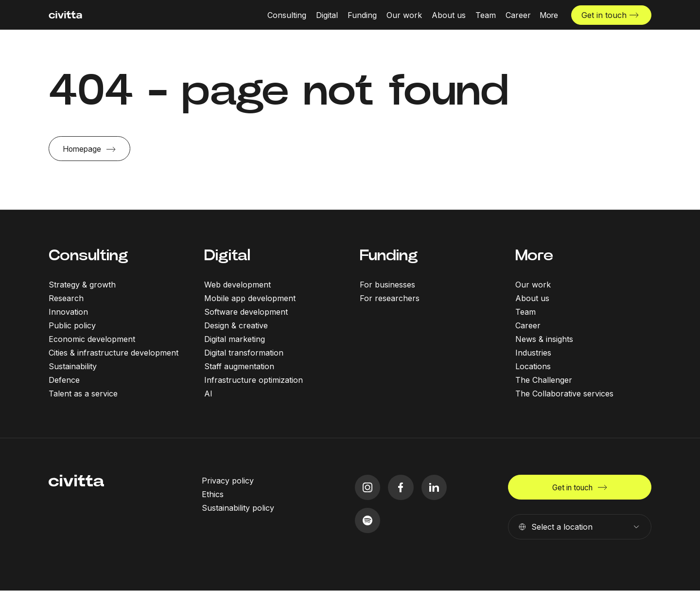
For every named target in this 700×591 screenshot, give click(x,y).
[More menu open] (549, 15)
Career (528, 325)
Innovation (68, 312)
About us (532, 298)
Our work (533, 285)
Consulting (88, 256)
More (534, 256)
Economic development (92, 339)
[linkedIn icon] (435, 488)
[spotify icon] (368, 521)
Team (525, 312)
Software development (246, 312)
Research (66, 298)
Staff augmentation (239, 366)
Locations (533, 366)
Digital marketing (235, 339)
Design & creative (236, 325)
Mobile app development (250, 298)
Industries (533, 353)
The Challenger (544, 380)
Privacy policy (228, 481)
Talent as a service (83, 394)
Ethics (213, 494)
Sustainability (73, 366)
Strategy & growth (82, 285)
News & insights (544, 339)
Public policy (72, 325)
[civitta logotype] (65, 15)
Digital (227, 256)
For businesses (387, 285)
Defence (64, 380)
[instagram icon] (368, 488)
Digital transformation (244, 353)
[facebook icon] (401, 488)
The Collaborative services (564, 394)
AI (208, 394)
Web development (237, 285)
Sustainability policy (238, 508)
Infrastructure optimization (254, 380)
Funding (389, 256)
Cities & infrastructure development (114, 353)
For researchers (390, 298)
